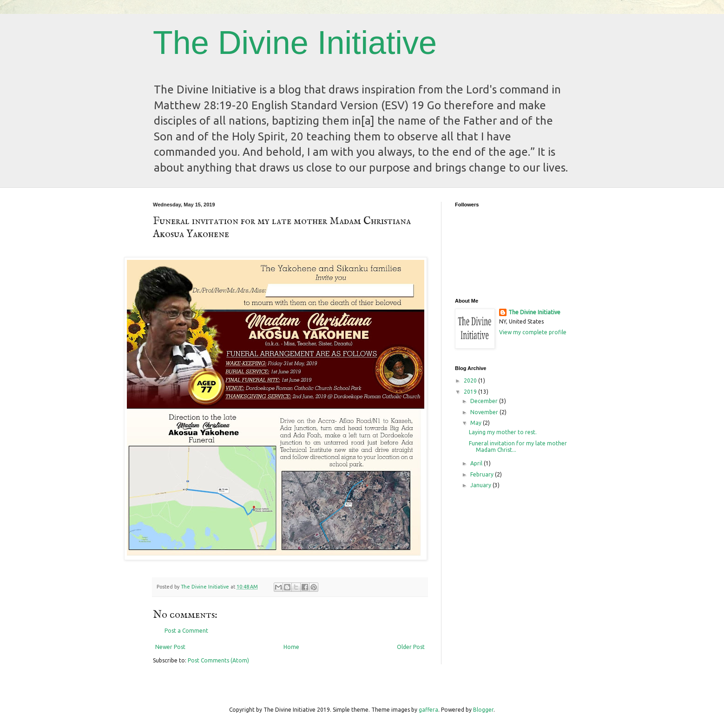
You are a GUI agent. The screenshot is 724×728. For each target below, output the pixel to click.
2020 (471, 381)
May (477, 423)
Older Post (411, 647)
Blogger (483, 710)
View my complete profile (533, 332)
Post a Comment (186, 631)
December (485, 401)
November (485, 412)
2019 (471, 392)
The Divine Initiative (295, 43)
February (483, 474)
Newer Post (170, 647)
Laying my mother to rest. (503, 432)
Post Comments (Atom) (218, 660)
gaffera (428, 710)
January (481, 485)
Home (291, 647)
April (477, 463)
